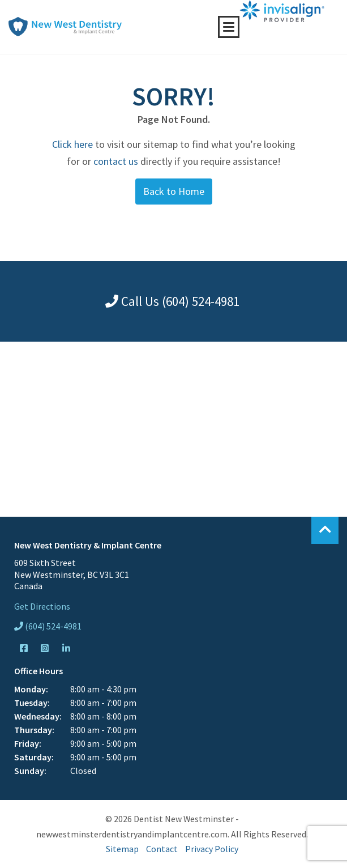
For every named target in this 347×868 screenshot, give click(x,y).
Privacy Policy (212, 849)
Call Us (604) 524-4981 (172, 301)
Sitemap (122, 849)
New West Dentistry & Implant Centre (65, 27)
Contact (162, 849)
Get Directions (42, 606)
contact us (116, 161)
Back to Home (174, 191)
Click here (72, 144)
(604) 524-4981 (48, 626)
